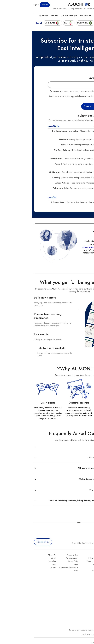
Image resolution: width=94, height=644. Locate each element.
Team (22, 564)
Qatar (90, 580)
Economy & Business (37, 16)
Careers (21, 567)
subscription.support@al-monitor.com (43, 96)
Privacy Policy (41, 561)
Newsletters (82, 5)
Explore (22, 16)
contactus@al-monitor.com (83, 634)
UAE (91, 567)
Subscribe (13, 5)
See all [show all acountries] (7, 23)
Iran (91, 564)
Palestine (89, 574)
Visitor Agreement (40, 558)
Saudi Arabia (87, 561)
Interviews (12, 16)
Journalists (20, 561)
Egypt (90, 577)
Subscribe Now (11, 542)
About (22, 558)
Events (74, 5)
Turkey (90, 558)
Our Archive (65, 570)
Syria (90, 586)
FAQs (44, 564)
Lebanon (89, 583)
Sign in (4, 5)
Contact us (78, 263)
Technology (53, 16)
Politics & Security (79, 16)
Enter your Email (67, 78)
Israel (90, 570)
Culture (65, 16)
